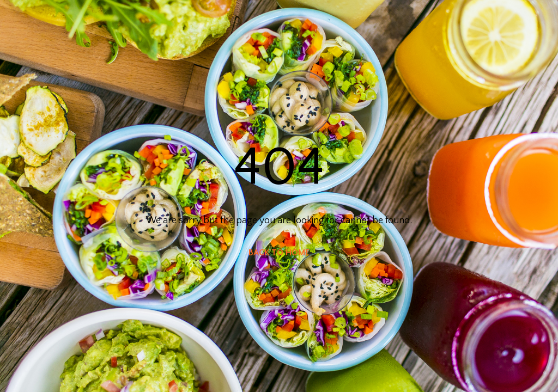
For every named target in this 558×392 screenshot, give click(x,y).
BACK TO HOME (279, 253)
